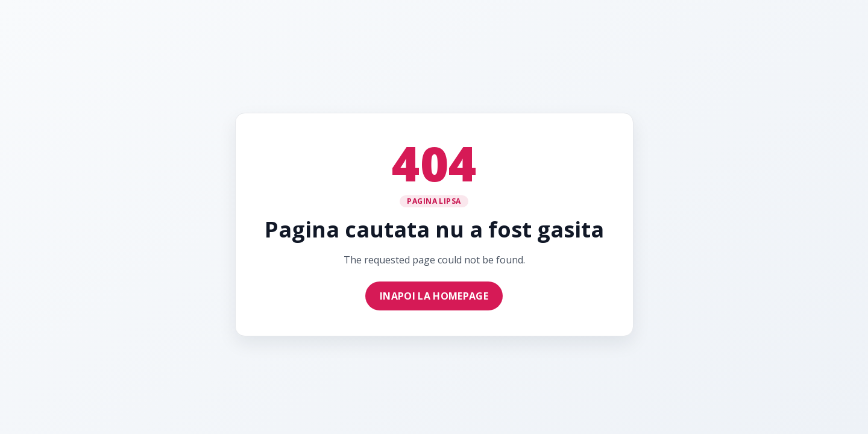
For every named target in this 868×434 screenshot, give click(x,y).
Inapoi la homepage (434, 296)
